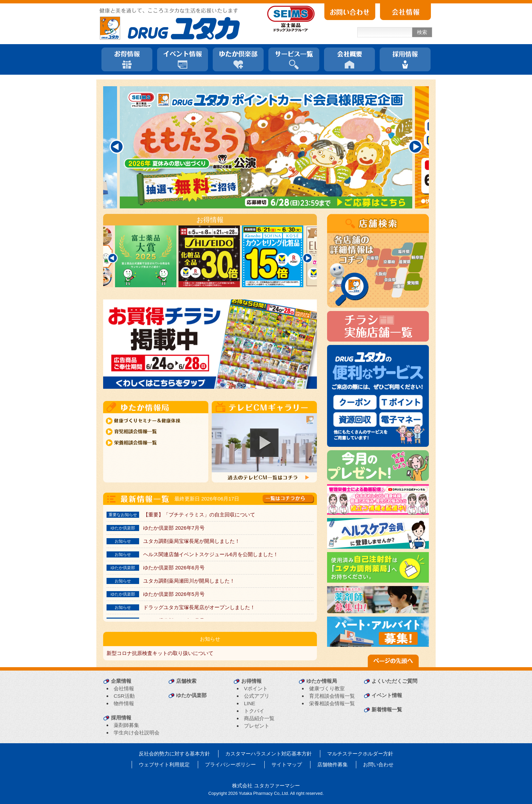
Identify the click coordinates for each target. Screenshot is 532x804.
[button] (264, 443)
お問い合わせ (378, 764)
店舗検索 (186, 681)
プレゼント (257, 726)
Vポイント (256, 688)
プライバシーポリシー (230, 764)
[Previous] (117, 147)
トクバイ (254, 711)
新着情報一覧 (387, 709)
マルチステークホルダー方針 (360, 754)
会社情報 (124, 688)
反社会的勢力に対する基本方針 (174, 754)
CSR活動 (124, 696)
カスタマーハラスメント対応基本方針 (269, 754)
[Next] (415, 147)
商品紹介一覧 (259, 718)
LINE (250, 703)
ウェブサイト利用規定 (164, 764)
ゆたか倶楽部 (191, 695)
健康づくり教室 (327, 688)
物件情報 (124, 703)
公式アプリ (257, 696)
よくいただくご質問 (394, 681)
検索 (422, 32)
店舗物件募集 (332, 764)
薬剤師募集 (126, 725)
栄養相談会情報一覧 (332, 703)
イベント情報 (387, 695)
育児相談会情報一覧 (332, 696)
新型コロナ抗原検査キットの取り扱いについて (160, 653)
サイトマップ (287, 764)
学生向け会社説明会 (137, 733)
